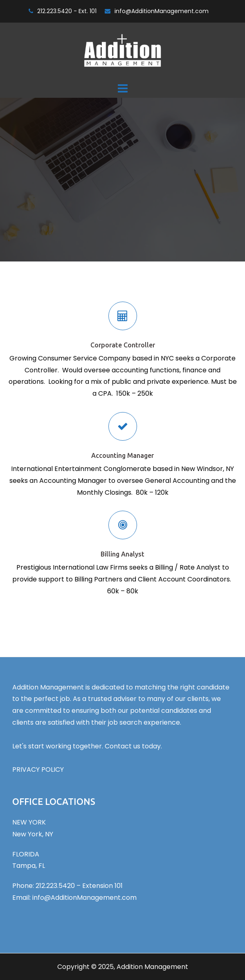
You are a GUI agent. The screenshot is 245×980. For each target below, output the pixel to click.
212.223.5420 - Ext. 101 (67, 11)
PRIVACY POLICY (38, 769)
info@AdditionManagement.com (162, 11)
